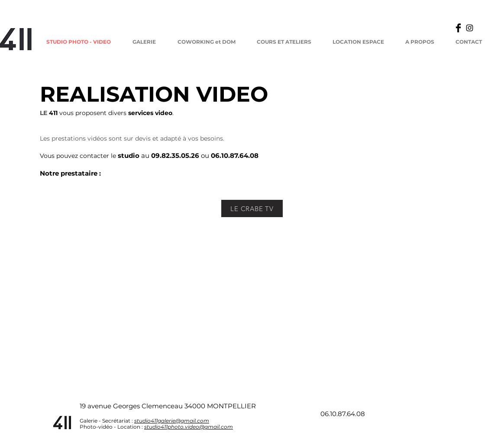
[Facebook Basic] (458, 28)
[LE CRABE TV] (252, 208)
